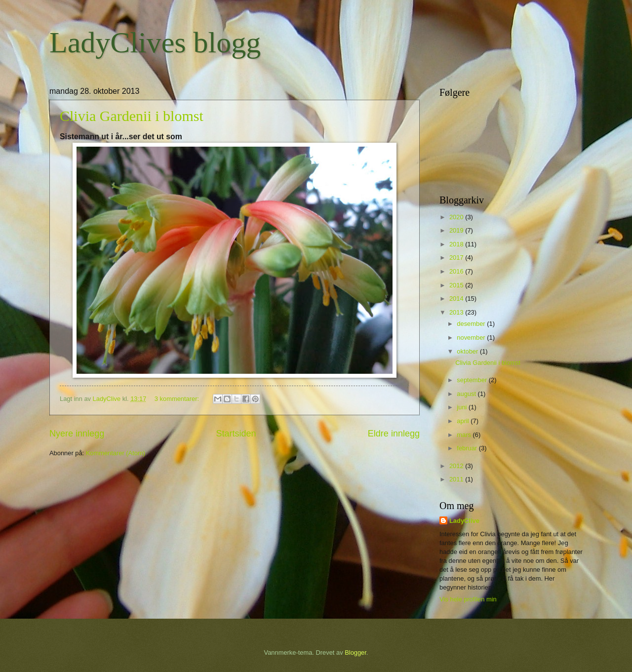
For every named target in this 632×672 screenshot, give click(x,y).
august (467, 394)
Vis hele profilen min (468, 599)
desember (472, 324)
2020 (457, 217)
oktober (468, 351)
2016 (457, 271)
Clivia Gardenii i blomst (132, 116)
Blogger (355, 652)
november (472, 337)
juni (463, 407)
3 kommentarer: (178, 399)
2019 (457, 230)
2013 (457, 312)
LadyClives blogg (155, 42)
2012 (457, 466)
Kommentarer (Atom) (116, 453)
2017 (457, 257)
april (464, 421)
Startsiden (236, 434)
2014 (457, 298)
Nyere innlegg (77, 434)
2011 (457, 479)
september (473, 380)
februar (468, 448)
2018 (457, 244)
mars (465, 435)
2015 (457, 285)
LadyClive (464, 521)
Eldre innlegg (394, 434)
